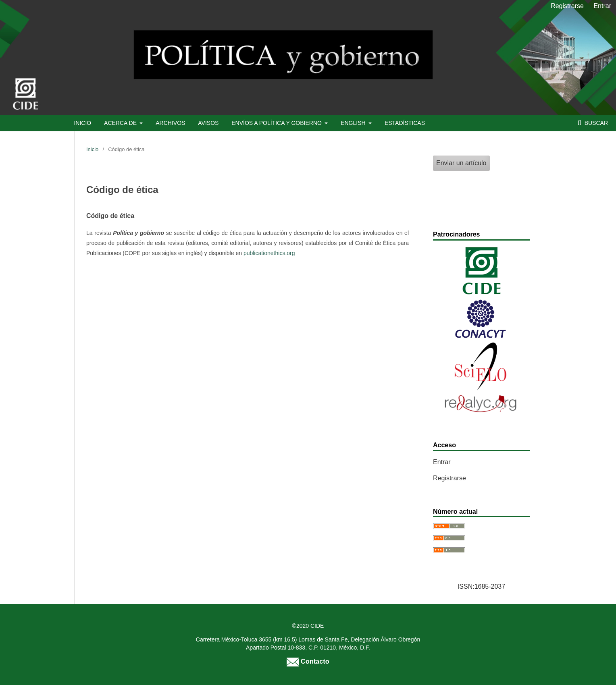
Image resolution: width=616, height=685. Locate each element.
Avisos (208, 123)
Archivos (170, 123)
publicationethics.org (269, 253)
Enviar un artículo (461, 163)
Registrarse (567, 6)
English (354, 123)
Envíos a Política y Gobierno (277, 123)
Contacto (308, 661)
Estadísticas (405, 123)
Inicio (82, 123)
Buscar (595, 123)
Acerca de (121, 123)
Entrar (602, 6)
